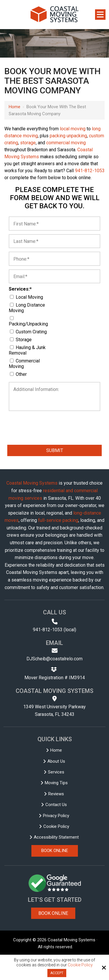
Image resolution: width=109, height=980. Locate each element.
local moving (73, 129)
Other (19, 374)
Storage (22, 340)
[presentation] (36, 422)
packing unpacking (68, 136)
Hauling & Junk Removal (27, 350)
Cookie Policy (80, 965)
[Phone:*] (54, 259)
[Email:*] (54, 276)
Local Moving (28, 297)
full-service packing (58, 520)
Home (15, 107)
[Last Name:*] (54, 241)
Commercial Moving (24, 364)
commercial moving (66, 143)
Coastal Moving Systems (32, 483)
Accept (57, 973)
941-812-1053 (90, 171)
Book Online (53, 913)
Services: (20, 289)
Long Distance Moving (27, 308)
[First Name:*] (54, 224)
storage (28, 143)
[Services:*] (12, 297)
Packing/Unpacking (30, 321)
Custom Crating (30, 332)
